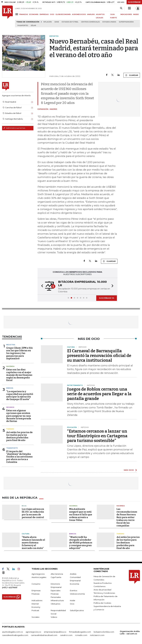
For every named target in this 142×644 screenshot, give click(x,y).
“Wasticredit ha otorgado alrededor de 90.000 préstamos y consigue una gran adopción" (81, 542)
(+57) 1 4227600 (10, 587)
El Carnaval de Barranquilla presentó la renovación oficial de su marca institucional (99, 356)
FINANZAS (24, 14)
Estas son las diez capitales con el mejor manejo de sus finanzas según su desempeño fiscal (19, 375)
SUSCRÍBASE (134, 2)
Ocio (72, 604)
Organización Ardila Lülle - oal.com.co (130, 632)
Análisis (73, 574)
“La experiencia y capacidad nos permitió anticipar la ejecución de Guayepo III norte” (20, 395)
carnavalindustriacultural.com (44, 635)
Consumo (36, 584)
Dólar (33, 25)
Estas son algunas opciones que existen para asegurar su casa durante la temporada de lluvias (19, 416)
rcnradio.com (81, 635)
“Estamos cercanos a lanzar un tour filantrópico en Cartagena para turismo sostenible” (97, 436)
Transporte (12, 448)
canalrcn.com (66, 635)
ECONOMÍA (34, 14)
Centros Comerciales (90, 22)
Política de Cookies (102, 603)
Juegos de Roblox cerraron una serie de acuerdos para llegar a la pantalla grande (99, 394)
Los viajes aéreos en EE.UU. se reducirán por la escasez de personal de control (33, 513)
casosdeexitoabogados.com (15, 635)
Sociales (35, 617)
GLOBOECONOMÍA (63, 14)
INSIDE (136, 14)
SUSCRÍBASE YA (107, 298)
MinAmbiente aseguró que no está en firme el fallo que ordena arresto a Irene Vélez (81, 515)
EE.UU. (24, 506)
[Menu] (17, 14)
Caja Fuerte (56, 577)
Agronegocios (38, 574)
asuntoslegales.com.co (12, 632)
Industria (11, 345)
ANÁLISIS (91, 14)
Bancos (73, 534)
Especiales (56, 590)
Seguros (10, 407)
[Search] (121, 8)
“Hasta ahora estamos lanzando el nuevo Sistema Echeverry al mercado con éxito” (33, 542)
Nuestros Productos (103, 583)
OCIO (52, 14)
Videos (54, 617)
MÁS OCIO (129, 470)
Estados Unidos (109, 22)
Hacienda (10, 366)
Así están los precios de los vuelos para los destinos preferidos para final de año (19, 436)
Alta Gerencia (57, 574)
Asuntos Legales (39, 577)
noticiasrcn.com (97, 635)
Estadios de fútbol (70, 22)
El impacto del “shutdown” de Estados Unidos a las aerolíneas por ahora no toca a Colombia (19, 457)
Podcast (35, 610)
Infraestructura (57, 600)
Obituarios (55, 604)
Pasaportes (23, 25)
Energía (10, 388)
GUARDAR (132, 75)
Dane (57, 22)
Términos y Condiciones (104, 593)
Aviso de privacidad (102, 590)
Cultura (26, 534)
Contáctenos (99, 586)
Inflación (48, 22)
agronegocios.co (33, 632)
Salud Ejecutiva (77, 610)
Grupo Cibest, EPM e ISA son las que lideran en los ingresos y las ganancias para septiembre (19, 353)
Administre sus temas (14, 128)
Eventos (73, 590)
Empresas (36, 590)
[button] (41, 286)
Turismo (10, 429)
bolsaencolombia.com (104, 632)
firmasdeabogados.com (80, 632)
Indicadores (37, 600)
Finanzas (35, 594)
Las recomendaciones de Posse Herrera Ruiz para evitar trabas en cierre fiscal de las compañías (127, 517)
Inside (73, 600)
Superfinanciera (126, 22)
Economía (74, 584)
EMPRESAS (44, 14)
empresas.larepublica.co (55, 632)
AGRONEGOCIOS (79, 14)
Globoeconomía (77, 594)
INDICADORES (126, 14)
